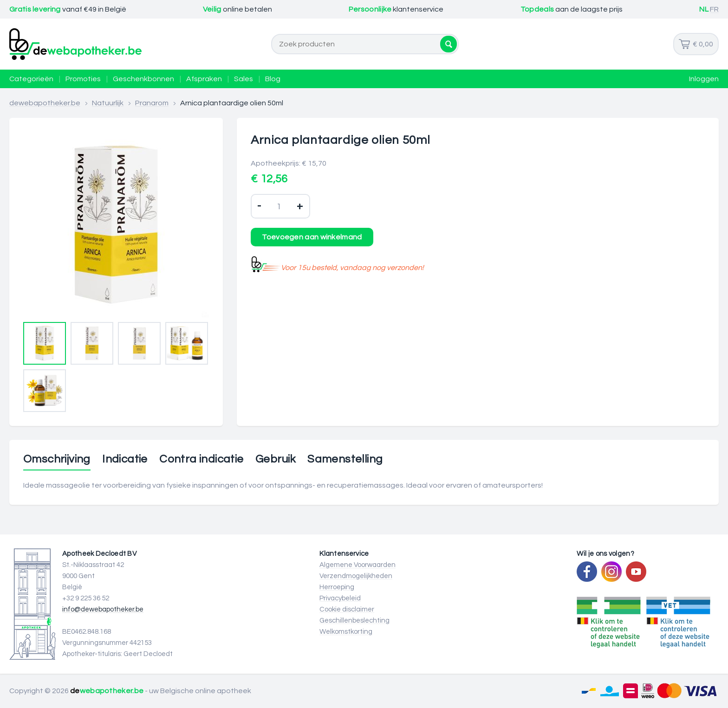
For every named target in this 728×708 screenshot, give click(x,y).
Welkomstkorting (346, 632)
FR (714, 9)
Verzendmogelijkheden (356, 576)
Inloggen (704, 79)
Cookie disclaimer (347, 609)
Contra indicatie (201, 459)
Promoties (83, 79)
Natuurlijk (108, 103)
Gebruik (276, 459)
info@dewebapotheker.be (103, 609)
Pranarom (152, 103)
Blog (273, 79)
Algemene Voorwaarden (357, 565)
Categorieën (31, 79)
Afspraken (204, 79)
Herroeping (337, 587)
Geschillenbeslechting (354, 621)
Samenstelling (345, 459)
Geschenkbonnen (143, 79)
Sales (244, 79)
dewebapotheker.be (45, 103)
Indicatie (125, 459)
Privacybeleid (340, 598)
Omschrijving (57, 459)
